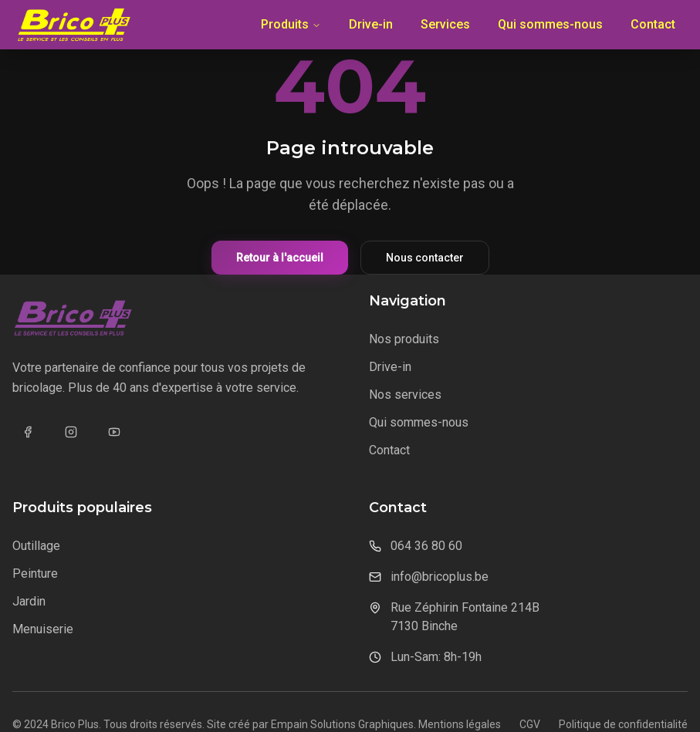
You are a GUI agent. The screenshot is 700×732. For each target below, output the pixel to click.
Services (445, 24)
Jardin (29, 601)
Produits (291, 24)
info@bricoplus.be (440, 577)
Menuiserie (43, 629)
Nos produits (404, 339)
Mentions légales (460, 724)
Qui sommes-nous (550, 24)
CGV (530, 724)
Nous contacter (425, 258)
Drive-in (371, 24)
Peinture (35, 573)
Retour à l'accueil (280, 258)
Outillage (36, 546)
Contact (653, 24)
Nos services (405, 395)
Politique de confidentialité (623, 724)
